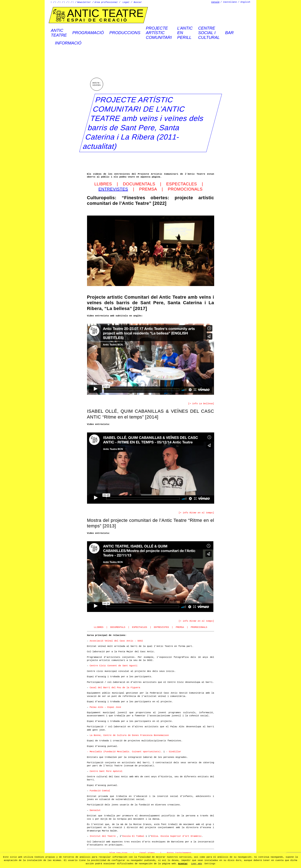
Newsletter (84, 2)
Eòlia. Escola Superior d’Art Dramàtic (176, 836)
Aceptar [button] (183, 864)
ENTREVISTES (162, 627)
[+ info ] (201, 404)
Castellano (230, 2)
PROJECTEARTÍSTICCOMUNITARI (159, 33)
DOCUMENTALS (140, 184)
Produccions (125, 33)
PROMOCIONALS (185, 189)
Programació (88, 33)
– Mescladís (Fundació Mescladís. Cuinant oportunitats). (125, 752)
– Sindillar (173, 752)
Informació (68, 43)
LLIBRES (104, 184)
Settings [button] (210, 864)
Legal (126, 2)
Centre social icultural (209, 33)
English (245, 2)
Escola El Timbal (133, 836)
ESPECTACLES (182, 184)
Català (215, 2)
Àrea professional (106, 2)
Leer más (196, 864)
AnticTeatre (59, 33)
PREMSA (148, 189)
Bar (229, 33)
